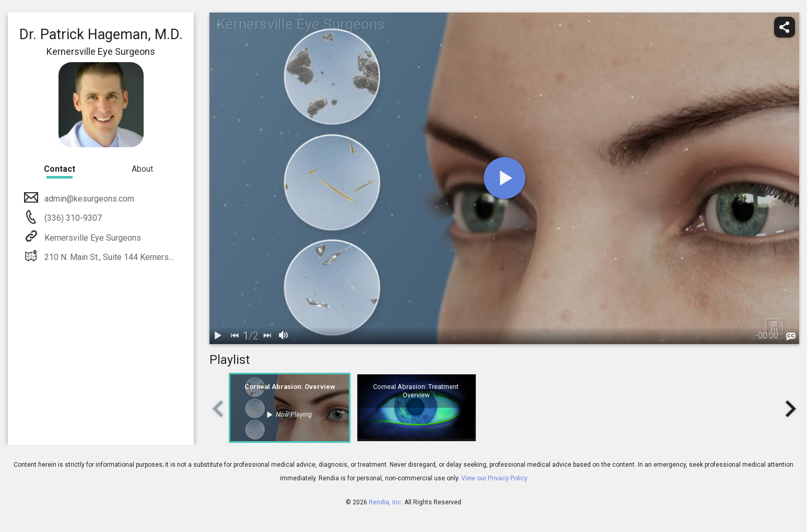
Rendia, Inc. (386, 502)
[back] (235, 336)
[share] (785, 27)
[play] (505, 178)
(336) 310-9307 (72, 218)
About (142, 169)
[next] (267, 336)
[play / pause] (218, 336)
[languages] (791, 336)
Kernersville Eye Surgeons (92, 238)
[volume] (284, 336)
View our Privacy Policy (494, 478)
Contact (60, 169)
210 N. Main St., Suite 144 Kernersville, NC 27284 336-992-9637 (161, 257)
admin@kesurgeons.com (88, 199)
